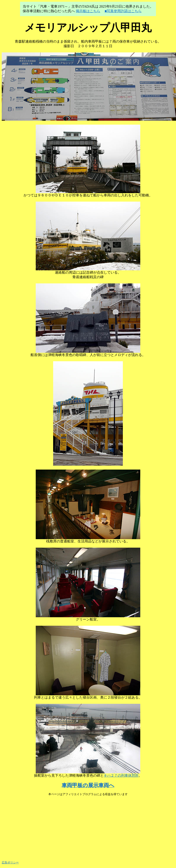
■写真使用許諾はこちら (123, 11)
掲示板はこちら (88, 11)
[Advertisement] (88, 827)
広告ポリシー (10, 862)
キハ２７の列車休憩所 (121, 775)
